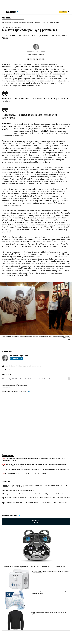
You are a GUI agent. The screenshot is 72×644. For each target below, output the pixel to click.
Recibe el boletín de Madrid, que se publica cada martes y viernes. (23, 366)
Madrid (6, 18)
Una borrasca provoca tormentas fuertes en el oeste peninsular (27, 473)
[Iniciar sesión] (69, 12)
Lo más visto (6, 481)
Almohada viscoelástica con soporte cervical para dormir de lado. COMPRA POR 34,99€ (49, 593)
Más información (6, 387)
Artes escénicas (54, 379)
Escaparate (36, 522)
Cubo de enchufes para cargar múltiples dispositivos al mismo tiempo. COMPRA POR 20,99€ (50, 572)
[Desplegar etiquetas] (69, 379)
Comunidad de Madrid (13, 23)
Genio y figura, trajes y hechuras (7, 128)
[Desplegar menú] (3, 12)
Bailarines (5, 379)
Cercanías (37, 23)
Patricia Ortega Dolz (36, 52)
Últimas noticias (54, 23)
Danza (22, 379)
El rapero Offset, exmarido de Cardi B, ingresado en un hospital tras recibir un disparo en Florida (38, 470)
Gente (46, 379)
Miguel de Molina (14, 379)
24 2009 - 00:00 (38, 55)
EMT (48, 23)
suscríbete (63, 12)
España (4, 23)
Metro (43, 23)
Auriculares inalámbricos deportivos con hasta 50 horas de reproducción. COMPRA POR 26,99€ (34, 567)
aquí (29, 391)
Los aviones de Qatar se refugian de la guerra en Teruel (19, 490)
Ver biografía (16, 359)
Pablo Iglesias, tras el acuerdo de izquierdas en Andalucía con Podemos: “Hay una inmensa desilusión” (33, 494)
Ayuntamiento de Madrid (27, 23)
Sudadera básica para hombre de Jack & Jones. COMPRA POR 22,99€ (48, 613)
